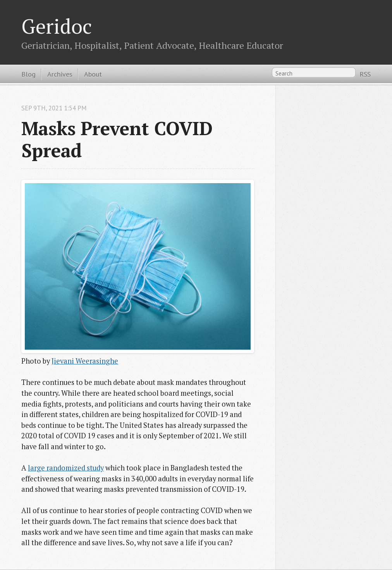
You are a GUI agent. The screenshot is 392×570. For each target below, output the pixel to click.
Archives (60, 74)
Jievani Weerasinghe (85, 361)
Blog (28, 74)
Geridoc (57, 26)
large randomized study (66, 468)
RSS (365, 74)
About (93, 74)
